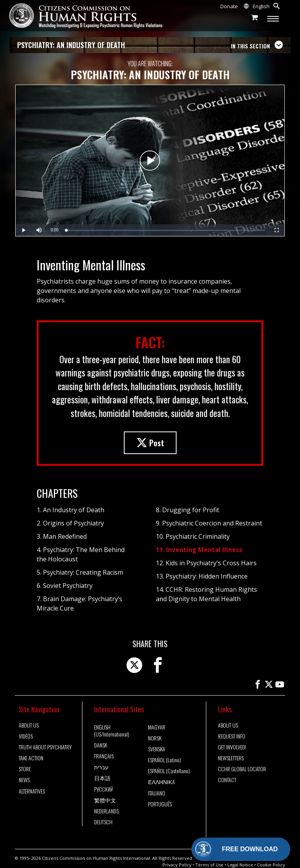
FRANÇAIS (104, 756)
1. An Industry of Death (71, 510)
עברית (101, 767)
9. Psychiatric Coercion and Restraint (209, 523)
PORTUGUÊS (160, 804)
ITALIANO (157, 793)
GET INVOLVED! (232, 747)
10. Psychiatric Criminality (193, 536)
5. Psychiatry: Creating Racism (80, 572)
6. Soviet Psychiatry (65, 586)
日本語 (102, 778)
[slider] (165, 230)
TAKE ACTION (31, 758)
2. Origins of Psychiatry (70, 523)
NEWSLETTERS (231, 758)
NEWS (24, 780)
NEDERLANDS (106, 811)
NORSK (155, 738)
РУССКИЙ (104, 789)
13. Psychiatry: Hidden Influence (202, 576)
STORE (25, 769)
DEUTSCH (103, 822)
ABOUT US (29, 725)
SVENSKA (157, 749)
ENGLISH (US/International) (112, 731)
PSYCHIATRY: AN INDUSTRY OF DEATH (71, 45)
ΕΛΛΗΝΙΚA (162, 782)
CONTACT (227, 780)
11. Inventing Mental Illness (199, 550)
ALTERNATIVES (32, 791)
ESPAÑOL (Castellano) (169, 771)
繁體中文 (105, 800)
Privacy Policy (177, 865)
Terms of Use (209, 865)
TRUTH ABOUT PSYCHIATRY (45, 747)
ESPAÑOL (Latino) (164, 760)
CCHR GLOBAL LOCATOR (242, 769)
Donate (229, 6)
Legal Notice (240, 865)
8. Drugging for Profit (187, 510)
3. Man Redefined (62, 536)
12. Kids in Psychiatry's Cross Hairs (206, 563)
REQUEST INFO (232, 736)
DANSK (101, 745)
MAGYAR (157, 727)
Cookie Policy (271, 865)
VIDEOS (26, 736)
